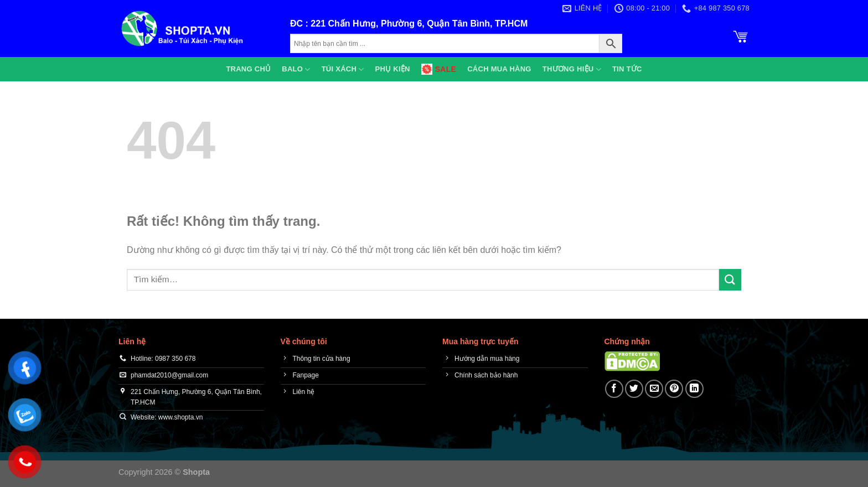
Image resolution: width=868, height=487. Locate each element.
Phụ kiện (393, 69)
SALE (439, 69)
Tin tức (627, 69)
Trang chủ (248, 69)
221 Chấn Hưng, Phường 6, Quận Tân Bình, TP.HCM (419, 24)
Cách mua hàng (499, 69)
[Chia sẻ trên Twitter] (634, 389)
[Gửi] (730, 280)
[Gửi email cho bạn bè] (654, 389)
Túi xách (343, 69)
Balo (296, 69)
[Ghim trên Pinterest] (674, 389)
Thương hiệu (572, 69)
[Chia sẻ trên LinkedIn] (694, 389)
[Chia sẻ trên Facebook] (614, 389)
